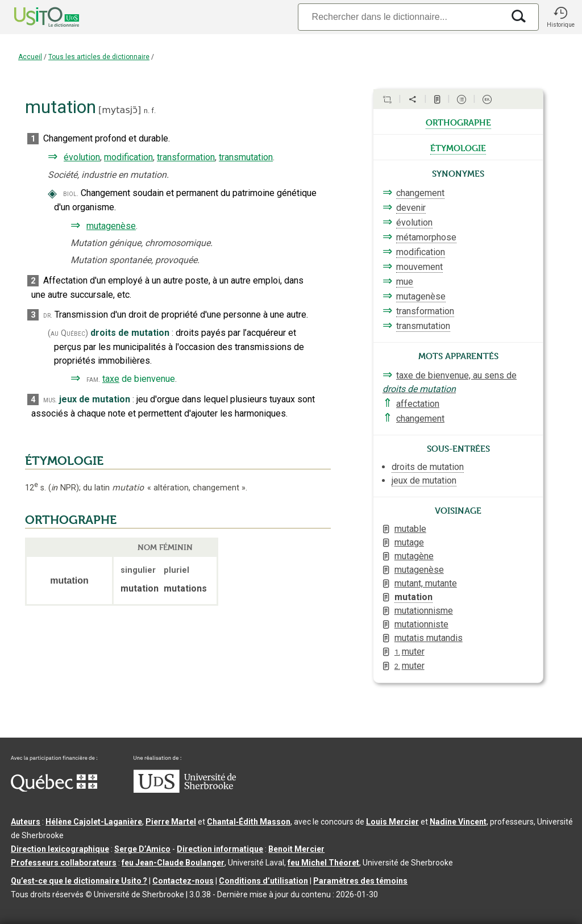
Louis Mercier (392, 822)
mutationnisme (424, 611)
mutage (409, 542)
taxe (111, 379)
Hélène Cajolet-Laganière (94, 822)
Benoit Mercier (296, 849)
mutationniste (421, 624)
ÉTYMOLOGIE (64, 461)
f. (153, 111)
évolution (82, 157)
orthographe (458, 122)
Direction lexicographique (60, 849)
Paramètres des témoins (360, 881)
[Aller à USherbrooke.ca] (185, 790)
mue (405, 282)
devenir (411, 208)
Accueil (30, 57)
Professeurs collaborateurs (64, 863)
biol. (71, 193)
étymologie (458, 147)
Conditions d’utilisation (263, 881)
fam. (93, 379)
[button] (560, 17)
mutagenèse (111, 226)
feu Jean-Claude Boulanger (173, 863)
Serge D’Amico (142, 849)
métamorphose (426, 237)
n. (147, 111)
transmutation (246, 157)
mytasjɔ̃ (120, 110)
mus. (50, 400)
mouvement (419, 267)
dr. (48, 315)
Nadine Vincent (458, 822)
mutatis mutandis (429, 638)
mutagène (414, 556)
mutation (413, 597)
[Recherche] (401, 17)
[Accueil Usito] (34, 17)
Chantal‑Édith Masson (249, 822)
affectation (418, 404)
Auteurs (26, 822)
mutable (410, 529)
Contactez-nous (183, 881)
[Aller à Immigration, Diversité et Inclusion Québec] (54, 789)
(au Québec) (68, 333)
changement (420, 193)
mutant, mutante (426, 583)
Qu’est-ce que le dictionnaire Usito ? (79, 881)
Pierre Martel (171, 822)
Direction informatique (220, 849)
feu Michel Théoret (323, 863)
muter (410, 652)
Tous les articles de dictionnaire (99, 57)
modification (128, 157)
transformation (186, 157)
